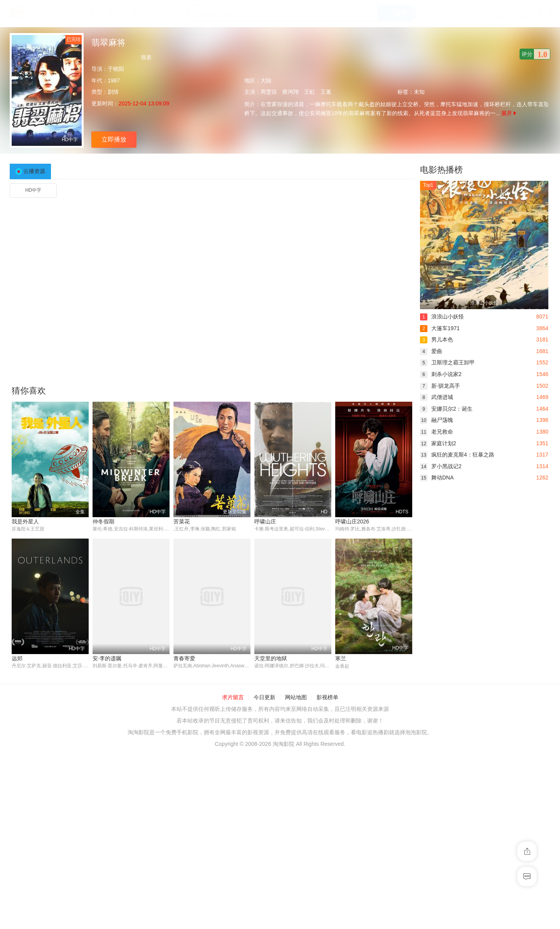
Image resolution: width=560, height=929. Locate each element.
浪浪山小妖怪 (442, 317)
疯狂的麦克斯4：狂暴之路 (457, 455)
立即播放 (114, 139)
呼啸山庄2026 (352, 521)
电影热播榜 (441, 170)
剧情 (113, 92)
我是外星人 (25, 521)
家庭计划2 (438, 443)
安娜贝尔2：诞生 (446, 409)
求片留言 (233, 698)
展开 (509, 113)
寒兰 (341, 658)
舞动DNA (437, 478)
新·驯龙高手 (440, 386)
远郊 (17, 658)
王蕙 (326, 92)
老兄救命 (437, 432)
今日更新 (264, 698)
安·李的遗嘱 (107, 658)
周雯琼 (269, 92)
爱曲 (431, 351)
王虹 (310, 92)
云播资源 (34, 171)
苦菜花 (182, 521)
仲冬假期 (103, 521)
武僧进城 (437, 397)
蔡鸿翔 (290, 92)
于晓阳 (116, 69)
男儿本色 (437, 339)
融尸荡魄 (437, 420)
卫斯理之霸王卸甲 (447, 362)
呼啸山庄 (265, 521)
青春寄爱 (184, 658)
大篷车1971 (440, 328)
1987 (114, 80)
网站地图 (296, 698)
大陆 (266, 80)
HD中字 (33, 190)
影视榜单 (327, 698)
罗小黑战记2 (441, 466)
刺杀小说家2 (441, 374)
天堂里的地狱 (271, 658)
